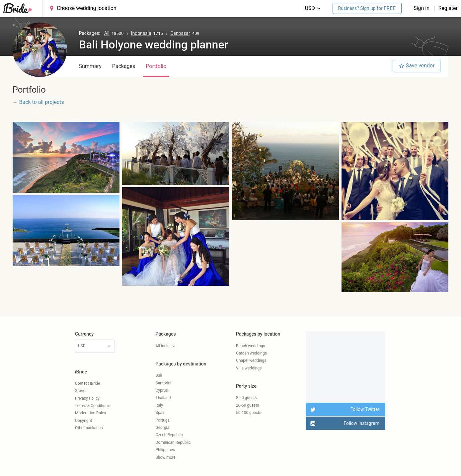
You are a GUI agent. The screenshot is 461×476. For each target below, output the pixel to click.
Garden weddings (251, 353)
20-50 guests (247, 405)
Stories (81, 391)
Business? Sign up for (367, 8)
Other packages (89, 428)
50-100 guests (249, 413)
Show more (166, 457)
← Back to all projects (38, 102)
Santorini (163, 383)
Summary (90, 66)
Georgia (163, 428)
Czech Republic (169, 435)
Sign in (422, 8)
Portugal (163, 420)
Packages (124, 66)
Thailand (163, 398)
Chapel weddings (251, 360)
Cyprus (162, 390)
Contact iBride (87, 383)
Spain (161, 413)
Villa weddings (249, 368)
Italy (159, 405)
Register (448, 8)
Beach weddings (251, 346)
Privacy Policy (87, 398)
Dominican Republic (173, 442)
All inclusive (166, 346)
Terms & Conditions (92, 406)
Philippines (165, 450)
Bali (159, 375)
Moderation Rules (91, 413)
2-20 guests (246, 398)
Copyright (83, 421)
